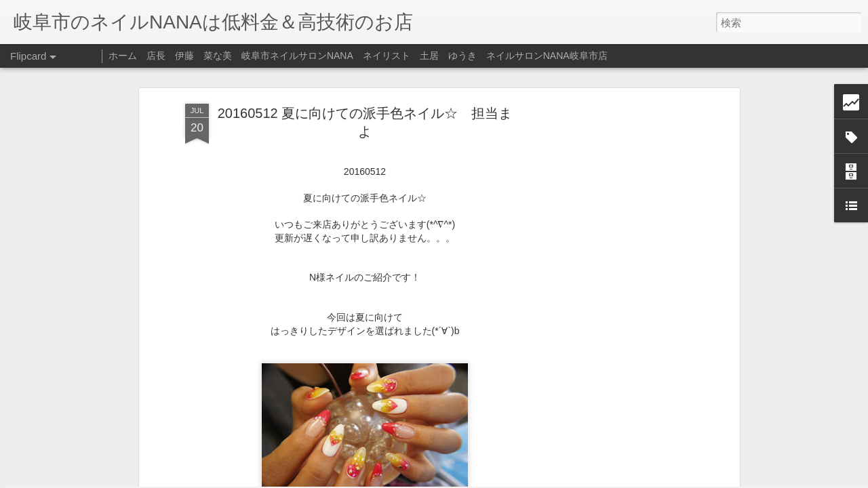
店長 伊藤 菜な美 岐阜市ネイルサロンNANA (250, 56)
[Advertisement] (619, 207)
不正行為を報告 (516, 479)
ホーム (123, 56)
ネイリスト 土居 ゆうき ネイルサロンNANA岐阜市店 (485, 56)
